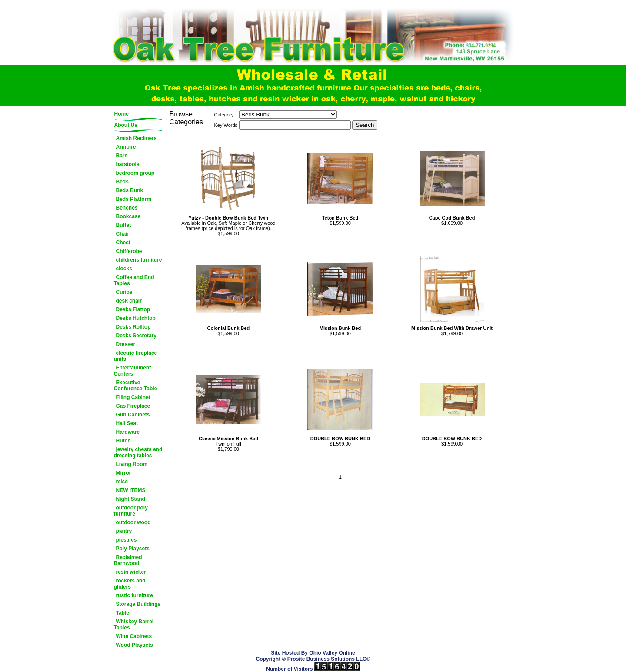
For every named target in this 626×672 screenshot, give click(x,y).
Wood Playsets (135, 645)
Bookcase (128, 216)
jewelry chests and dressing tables (138, 452)
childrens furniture (139, 260)
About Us (126, 125)
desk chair (129, 301)
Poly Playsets (133, 549)
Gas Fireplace (133, 406)
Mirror (124, 473)
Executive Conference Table (136, 386)
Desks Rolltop (133, 327)
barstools (128, 164)
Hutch (123, 441)
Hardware (128, 432)
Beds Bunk (130, 190)
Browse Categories (186, 118)
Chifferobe (129, 251)
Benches (127, 208)
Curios (124, 292)
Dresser (126, 344)
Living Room (132, 464)
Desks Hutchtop (136, 318)
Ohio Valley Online (332, 653)
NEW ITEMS (131, 490)
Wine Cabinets (134, 636)
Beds (122, 182)
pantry (124, 531)
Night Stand (131, 499)
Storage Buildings (138, 604)
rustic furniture (135, 595)
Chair (123, 234)
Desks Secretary (136, 336)
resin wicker (131, 572)
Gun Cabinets (133, 415)
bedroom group (135, 173)
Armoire (126, 147)
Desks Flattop (133, 309)
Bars (122, 156)
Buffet (124, 225)
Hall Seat (127, 423)
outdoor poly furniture (131, 511)
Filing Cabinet (133, 397)
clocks (124, 269)
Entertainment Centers (133, 371)
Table (123, 613)
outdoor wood (133, 522)
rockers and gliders (130, 584)
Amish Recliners (137, 138)
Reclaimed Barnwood (128, 560)
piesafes (127, 540)
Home (122, 114)
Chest (123, 243)
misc (122, 482)
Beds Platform (134, 199)
